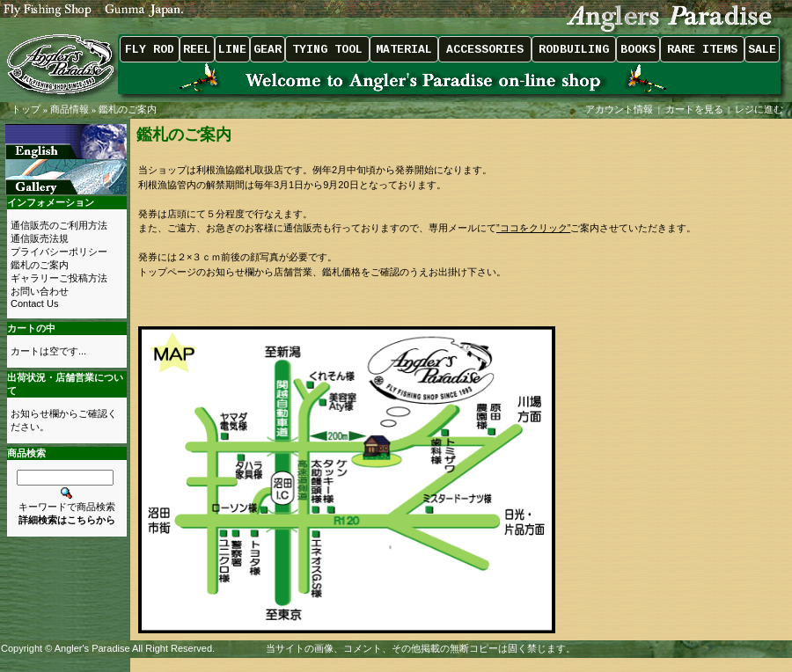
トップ (26, 109)
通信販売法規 (40, 238)
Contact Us (34, 303)
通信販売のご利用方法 (59, 225)
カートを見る (694, 109)
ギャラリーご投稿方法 (59, 278)
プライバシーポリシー (59, 252)
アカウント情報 (619, 109)
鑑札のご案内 (128, 109)
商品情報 (70, 109)
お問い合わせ (40, 291)
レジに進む (760, 109)
